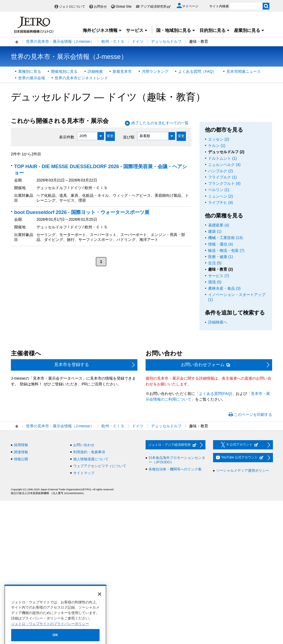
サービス (137, 30)
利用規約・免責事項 (89, 452)
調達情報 (21, 452)
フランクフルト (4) (224, 183)
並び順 (129, 137)
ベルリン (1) (219, 190)
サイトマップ (84, 473)
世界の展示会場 (32, 78)
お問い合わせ (84, 445)
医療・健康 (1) (221, 257)
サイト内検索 (219, 6)
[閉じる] (100, 604)
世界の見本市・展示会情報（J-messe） (60, 41)
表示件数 (67, 137)
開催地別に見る (64, 71)
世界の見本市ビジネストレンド (81, 78)
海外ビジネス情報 (102, 30)
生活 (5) (215, 263)
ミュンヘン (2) (221, 196)
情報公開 (21, 459)
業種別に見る (30, 71)
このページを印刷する (253, 415)
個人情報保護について (91, 459)
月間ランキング (155, 71)
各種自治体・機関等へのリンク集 (175, 469)
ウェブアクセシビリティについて (100, 466)
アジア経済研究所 (156, 7)
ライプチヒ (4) (221, 202)
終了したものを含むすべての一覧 (160, 123)
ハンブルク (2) (221, 171)
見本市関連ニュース (244, 71)
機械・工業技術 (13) (225, 238)
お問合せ (100, 7)
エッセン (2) (219, 139)
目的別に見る (215, 30)
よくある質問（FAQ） (197, 71)
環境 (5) (215, 282)
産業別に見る (249, 30)
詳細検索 (95, 71)
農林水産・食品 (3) (224, 288)
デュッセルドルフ (166, 41)
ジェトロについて (72, 7)
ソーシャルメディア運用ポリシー (243, 471)
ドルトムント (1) (222, 158)
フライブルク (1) (222, 177)
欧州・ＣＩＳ (113, 41)
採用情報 (21, 445)
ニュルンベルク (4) (224, 165)
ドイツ (138, 41)
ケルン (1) (217, 146)
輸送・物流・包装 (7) (226, 250)
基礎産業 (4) (219, 225)
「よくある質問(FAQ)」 (215, 394)
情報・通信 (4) (221, 244)
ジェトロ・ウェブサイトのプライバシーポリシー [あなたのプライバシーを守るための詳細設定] (50, 633)
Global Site (124, 7)
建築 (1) (215, 231)
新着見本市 (122, 71)
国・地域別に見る (176, 30)
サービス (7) (219, 276)
